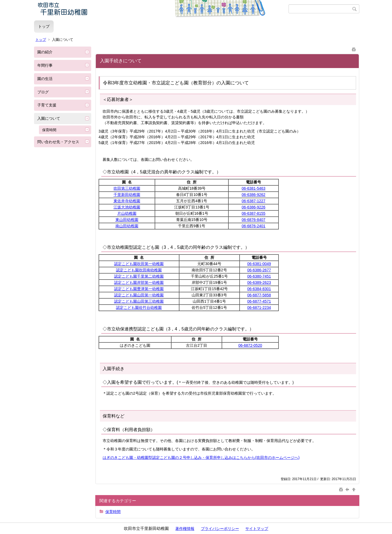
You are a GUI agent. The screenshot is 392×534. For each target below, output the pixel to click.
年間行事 (45, 65)
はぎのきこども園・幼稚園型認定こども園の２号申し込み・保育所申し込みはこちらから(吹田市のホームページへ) (201, 458)
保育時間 (49, 130)
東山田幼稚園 (127, 220)
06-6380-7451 (259, 276)
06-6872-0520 (250, 345)
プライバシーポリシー (220, 529)
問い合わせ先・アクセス (58, 142)
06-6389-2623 (259, 283)
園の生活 (45, 79)
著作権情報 (185, 529)
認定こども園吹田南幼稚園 (139, 270)
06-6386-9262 (254, 195)
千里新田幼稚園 (127, 195)
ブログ (43, 92)
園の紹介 (45, 52)
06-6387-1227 (254, 201)
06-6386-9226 (254, 207)
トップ (44, 26)
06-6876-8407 (254, 220)
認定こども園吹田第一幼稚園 (139, 264)
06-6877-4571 (259, 301)
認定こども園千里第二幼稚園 (139, 276)
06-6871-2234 (259, 308)
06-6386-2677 (259, 270)
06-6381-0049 (259, 264)
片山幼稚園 (127, 213)
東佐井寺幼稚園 (127, 201)
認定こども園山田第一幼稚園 (139, 295)
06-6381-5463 (254, 188)
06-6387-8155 (254, 213)
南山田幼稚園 (127, 226)
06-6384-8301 (259, 289)
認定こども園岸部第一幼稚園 (139, 283)
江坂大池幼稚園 (127, 207)
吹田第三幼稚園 (127, 188)
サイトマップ (257, 529)
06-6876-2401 (254, 226)
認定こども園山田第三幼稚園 (139, 301)
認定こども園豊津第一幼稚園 (139, 289)
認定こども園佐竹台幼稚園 (139, 308)
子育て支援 (47, 105)
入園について (49, 118)
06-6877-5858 (259, 295)
